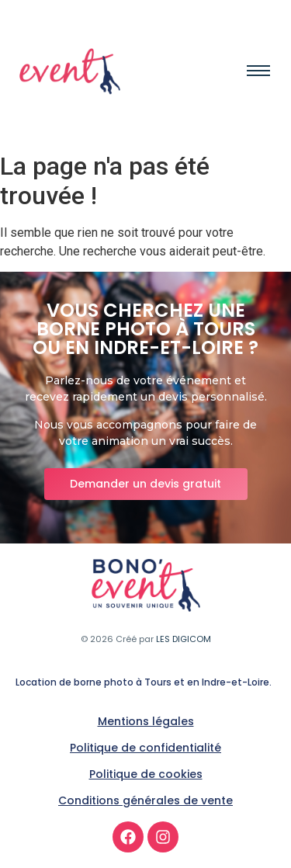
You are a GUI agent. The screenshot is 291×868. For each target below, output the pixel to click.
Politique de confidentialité (145, 748)
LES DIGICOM (184, 639)
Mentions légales (146, 721)
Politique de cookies (146, 774)
